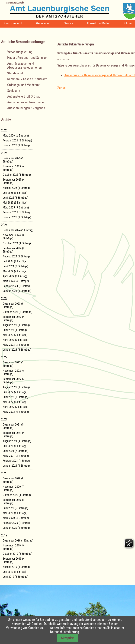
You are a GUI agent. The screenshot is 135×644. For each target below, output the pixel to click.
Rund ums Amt (13, 23)
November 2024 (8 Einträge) (13, 237)
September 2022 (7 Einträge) (14, 381)
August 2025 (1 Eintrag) (16, 188)
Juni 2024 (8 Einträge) (15, 266)
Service (69, 23)
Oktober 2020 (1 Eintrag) (17, 495)
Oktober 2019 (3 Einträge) (17, 554)
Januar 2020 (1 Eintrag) (16, 528)
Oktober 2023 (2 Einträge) (17, 312)
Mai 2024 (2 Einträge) (15, 271)
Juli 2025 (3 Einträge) (15, 193)
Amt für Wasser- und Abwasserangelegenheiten (24, 65)
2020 (4, 473)
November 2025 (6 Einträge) (13, 168)
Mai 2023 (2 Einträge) (15, 335)
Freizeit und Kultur (98, 23)
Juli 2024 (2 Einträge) (15, 261)
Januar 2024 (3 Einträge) (17, 291)
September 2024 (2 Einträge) (14, 250)
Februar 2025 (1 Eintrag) (17, 212)
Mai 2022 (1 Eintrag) (14, 402)
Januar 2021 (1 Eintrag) (16, 466)
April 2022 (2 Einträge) (16, 407)
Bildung (128, 23)
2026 (4, 130)
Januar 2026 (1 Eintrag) (16, 145)
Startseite (10, 3)
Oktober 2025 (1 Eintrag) (17, 175)
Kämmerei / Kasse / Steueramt (27, 79)
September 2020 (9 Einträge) (14, 502)
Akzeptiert (68, 638)
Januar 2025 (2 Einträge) (17, 217)
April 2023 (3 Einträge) (16, 340)
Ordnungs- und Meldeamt (23, 85)
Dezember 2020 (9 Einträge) (13, 480)
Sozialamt (14, 91)
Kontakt (20, 3)
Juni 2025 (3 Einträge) (15, 198)
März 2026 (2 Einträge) (16, 136)
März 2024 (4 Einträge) (16, 281)
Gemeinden (43, 23)
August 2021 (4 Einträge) (17, 441)
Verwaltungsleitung (20, 52)
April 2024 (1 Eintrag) (15, 276)
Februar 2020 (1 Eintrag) (17, 523)
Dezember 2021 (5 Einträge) (13, 426)
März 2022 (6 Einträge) (16, 412)
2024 (4, 225)
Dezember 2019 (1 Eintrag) (18, 541)
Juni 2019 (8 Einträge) (15, 577)
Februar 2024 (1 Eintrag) (17, 286)
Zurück (62, 88)
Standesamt (15, 73)
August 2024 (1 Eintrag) (16, 256)
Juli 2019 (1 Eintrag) (14, 572)
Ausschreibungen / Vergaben (26, 108)
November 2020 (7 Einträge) (13, 488)
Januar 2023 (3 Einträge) (17, 350)
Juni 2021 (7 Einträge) (15, 451)
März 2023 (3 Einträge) (16, 345)
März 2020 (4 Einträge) (16, 518)
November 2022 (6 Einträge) (13, 372)
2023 (4, 298)
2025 (4, 153)
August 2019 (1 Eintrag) (16, 567)
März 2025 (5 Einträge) (16, 208)
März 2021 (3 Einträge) (16, 456)
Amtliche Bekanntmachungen (26, 102)
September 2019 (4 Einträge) (14, 560)
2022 (4, 357)
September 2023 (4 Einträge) (14, 318)
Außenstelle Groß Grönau (24, 96)
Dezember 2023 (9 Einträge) (13, 305)
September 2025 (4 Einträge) (14, 181)
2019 (4, 535)
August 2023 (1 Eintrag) (16, 325)
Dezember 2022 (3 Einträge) (13, 364)
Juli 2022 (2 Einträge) (15, 392)
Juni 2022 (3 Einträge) (15, 397)
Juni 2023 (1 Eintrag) (15, 330)
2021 (4, 419)
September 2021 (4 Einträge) (14, 434)
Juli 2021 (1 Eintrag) (14, 446)
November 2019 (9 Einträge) (13, 547)
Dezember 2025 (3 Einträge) (13, 160)
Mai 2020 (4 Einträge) (15, 513)
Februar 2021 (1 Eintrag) (17, 461)
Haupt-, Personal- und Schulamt (28, 58)
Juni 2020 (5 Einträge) (15, 508)
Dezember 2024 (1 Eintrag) (18, 230)
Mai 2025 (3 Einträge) (15, 203)
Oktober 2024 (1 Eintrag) (17, 243)
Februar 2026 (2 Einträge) (17, 140)
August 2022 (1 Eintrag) (16, 387)
